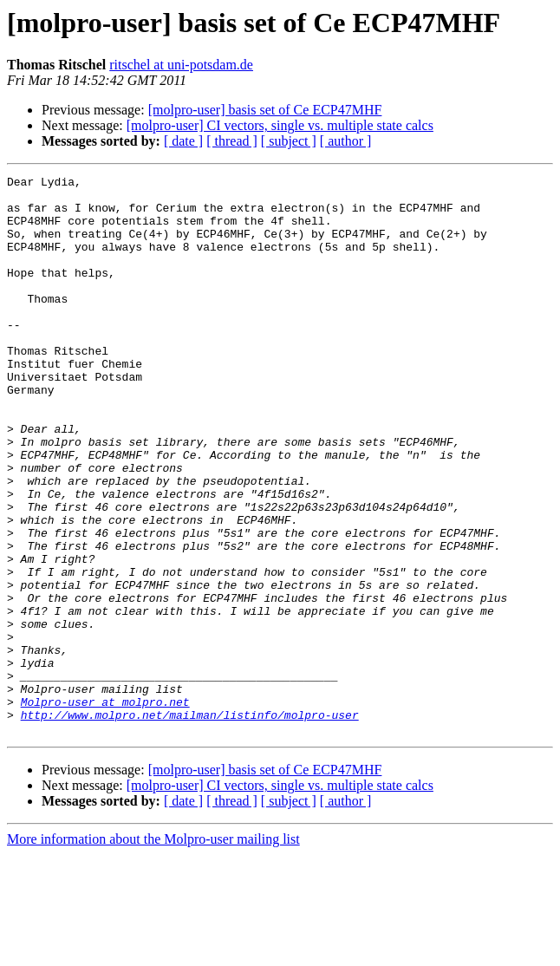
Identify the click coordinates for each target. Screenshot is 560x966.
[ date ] (183, 141)
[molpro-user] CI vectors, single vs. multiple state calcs (280, 125)
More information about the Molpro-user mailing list (153, 951)
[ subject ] (289, 141)
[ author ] (346, 141)
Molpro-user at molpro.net (105, 808)
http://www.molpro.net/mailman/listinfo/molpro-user (190, 824)
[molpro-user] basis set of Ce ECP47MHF (265, 110)
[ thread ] (232, 141)
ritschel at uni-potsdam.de (181, 65)
